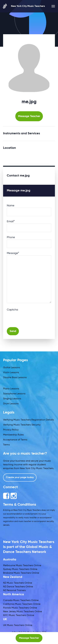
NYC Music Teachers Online (19, 615)
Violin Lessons (11, 373)
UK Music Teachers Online (18, 625)
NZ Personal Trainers (14, 590)
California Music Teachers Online (22, 604)
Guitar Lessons (11, 368)
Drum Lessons (11, 404)
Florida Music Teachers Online (20, 608)
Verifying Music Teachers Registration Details (28, 420)
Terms (6, 445)
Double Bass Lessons (15, 378)
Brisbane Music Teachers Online (21, 573)
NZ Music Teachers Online (18, 583)
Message (13, 253)
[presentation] (30, 318)
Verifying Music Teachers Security (22, 425)
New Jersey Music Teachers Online (23, 612)
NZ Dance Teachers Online (18, 587)
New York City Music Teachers (24, 6)
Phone (11, 237)
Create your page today (20, 477)
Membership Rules (13, 435)
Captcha (12, 310)
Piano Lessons (11, 389)
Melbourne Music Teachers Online (22, 566)
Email (11, 221)
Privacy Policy (11, 430)
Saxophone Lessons (14, 394)
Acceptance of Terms (15, 440)
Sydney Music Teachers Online (20, 569)
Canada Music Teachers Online (21, 600)
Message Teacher (29, 116)
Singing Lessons (12, 399)
